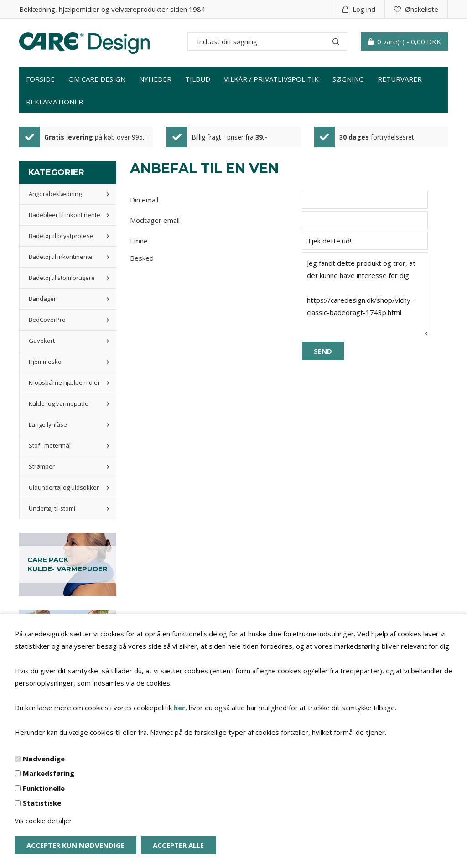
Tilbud (198, 79)
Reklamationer (54, 102)
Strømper (42, 466)
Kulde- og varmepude (59, 403)
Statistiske (42, 803)
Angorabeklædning (55, 194)
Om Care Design (97, 79)
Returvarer (400, 79)
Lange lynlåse (48, 424)
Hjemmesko (45, 362)
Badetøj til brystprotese (61, 236)
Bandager (42, 299)
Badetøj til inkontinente (61, 257)
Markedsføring (49, 773)
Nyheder (155, 79)
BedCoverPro (47, 320)
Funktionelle (44, 788)
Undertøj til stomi (52, 508)
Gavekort (42, 341)
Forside (40, 79)
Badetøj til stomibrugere (62, 278)
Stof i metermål (50, 445)
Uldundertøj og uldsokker (64, 487)
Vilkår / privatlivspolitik (271, 79)
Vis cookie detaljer (43, 821)
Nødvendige (44, 759)
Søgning (348, 79)
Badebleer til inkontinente (65, 215)
